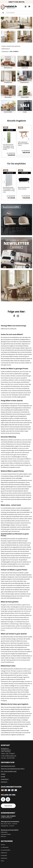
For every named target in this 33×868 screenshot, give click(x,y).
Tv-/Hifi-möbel (5, 847)
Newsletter (8, 806)
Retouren (3, 836)
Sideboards (4, 853)
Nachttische (4, 858)
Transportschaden (6, 834)
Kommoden (4, 855)
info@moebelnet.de (11, 756)
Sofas (2, 861)
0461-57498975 (10, 754)
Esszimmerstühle (5, 850)
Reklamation (4, 832)
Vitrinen (3, 845)
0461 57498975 (14, 51)
